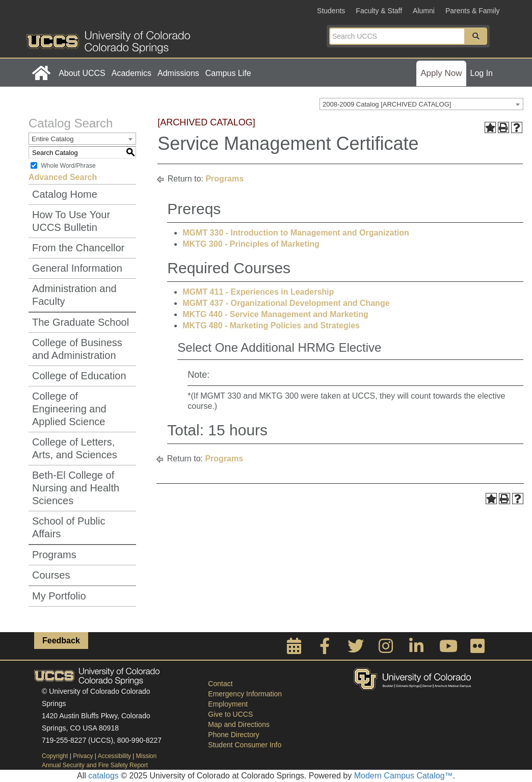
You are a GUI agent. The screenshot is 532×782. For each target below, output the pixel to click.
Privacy (83, 756)
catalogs (103, 776)
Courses (51, 575)
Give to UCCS (230, 714)
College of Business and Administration (77, 349)
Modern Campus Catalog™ (404, 776)
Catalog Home (65, 194)
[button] (476, 36)
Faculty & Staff (379, 11)
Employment (228, 704)
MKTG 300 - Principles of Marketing (251, 244)
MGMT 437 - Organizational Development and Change (286, 303)
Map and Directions (239, 724)
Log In (482, 73)
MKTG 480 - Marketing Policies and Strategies (271, 325)
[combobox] (421, 104)
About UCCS (82, 73)
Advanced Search (63, 177)
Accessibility (114, 756)
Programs (54, 555)
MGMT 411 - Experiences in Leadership (258, 292)
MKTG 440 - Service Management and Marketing (275, 314)
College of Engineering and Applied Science (69, 409)
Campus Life (228, 73)
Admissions (178, 73)
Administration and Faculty (74, 295)
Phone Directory (233, 735)
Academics (131, 73)
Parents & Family (473, 11)
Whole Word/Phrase (68, 166)
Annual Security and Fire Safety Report (95, 765)
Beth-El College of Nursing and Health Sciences (76, 488)
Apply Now (441, 73)
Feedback (61, 641)
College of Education (79, 376)
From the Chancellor (78, 248)
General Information (77, 268)
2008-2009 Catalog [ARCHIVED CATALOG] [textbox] (387, 104)
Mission (147, 756)
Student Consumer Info (245, 745)
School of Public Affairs (69, 527)
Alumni (424, 11)
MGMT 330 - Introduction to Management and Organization (296, 233)
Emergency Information (245, 694)
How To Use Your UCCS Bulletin (71, 221)
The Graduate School (81, 322)
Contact (220, 684)
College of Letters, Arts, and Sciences (75, 448)
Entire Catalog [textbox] (52, 139)
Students (331, 11)
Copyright (55, 756)
